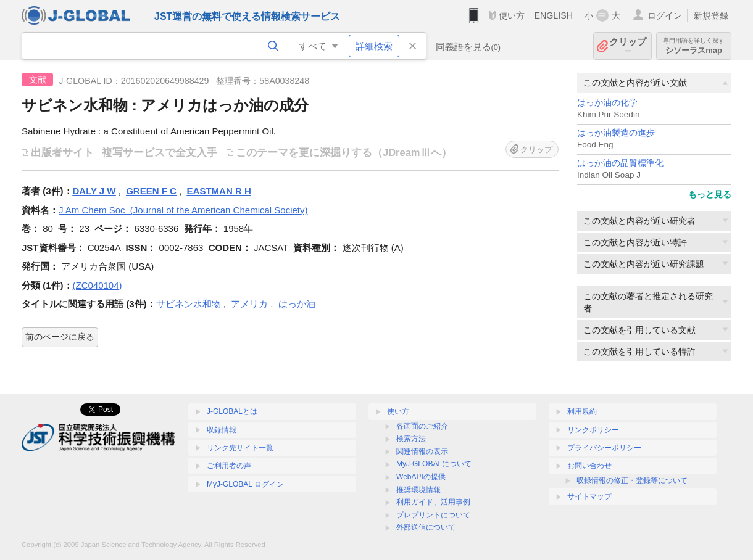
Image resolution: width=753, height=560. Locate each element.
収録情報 (222, 430)
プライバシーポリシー (604, 448)
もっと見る (710, 194)
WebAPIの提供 (421, 477)
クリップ (628, 46)
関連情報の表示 (422, 451)
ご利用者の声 (229, 466)
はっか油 (297, 304)
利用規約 (582, 411)
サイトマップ (589, 496)
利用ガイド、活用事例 (433, 502)
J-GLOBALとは (232, 411)
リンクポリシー (593, 430)
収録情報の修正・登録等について (632, 480)
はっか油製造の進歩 (616, 133)
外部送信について (426, 527)
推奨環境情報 (418, 490)
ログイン (665, 15)
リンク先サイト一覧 (240, 448)
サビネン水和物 (189, 304)
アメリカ (249, 304)
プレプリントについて (433, 515)
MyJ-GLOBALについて (434, 464)
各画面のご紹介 (422, 426)
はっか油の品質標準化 (620, 163)
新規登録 (711, 15)
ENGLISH (553, 15)
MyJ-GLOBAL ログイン (245, 484)
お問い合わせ (589, 466)
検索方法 (411, 439)
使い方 (512, 15)
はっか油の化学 (607, 103)
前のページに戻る (60, 337)
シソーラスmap (694, 46)
